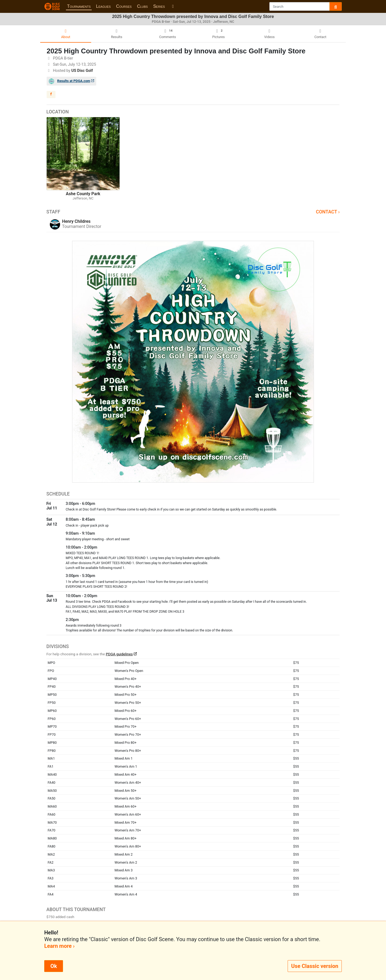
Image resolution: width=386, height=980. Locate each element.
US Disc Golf (82, 71)
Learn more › (59, 946)
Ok (54, 966)
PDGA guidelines (119, 654)
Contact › (328, 212)
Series (159, 6)
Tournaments (79, 6)
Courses (124, 6)
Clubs (142, 6)
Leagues (103, 6)
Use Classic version (315, 966)
